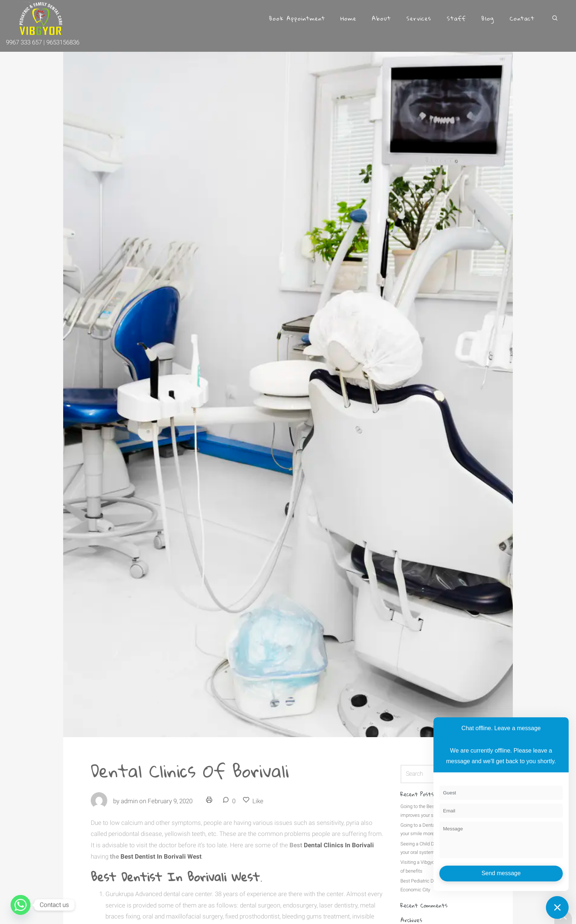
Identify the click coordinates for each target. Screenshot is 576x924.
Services (419, 18)
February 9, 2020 (170, 801)
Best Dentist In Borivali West (161, 856)
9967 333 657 (25, 42)
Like (253, 800)
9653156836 (63, 42)
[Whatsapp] (21, 905)
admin (129, 801)
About (381, 18)
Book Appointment (297, 18)
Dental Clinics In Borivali (338, 845)
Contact (522, 18)
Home (348, 18)
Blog (488, 18)
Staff (456, 18)
